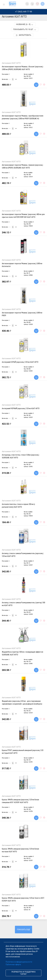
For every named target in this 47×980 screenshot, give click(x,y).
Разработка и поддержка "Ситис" (23, 973)
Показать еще (23, 930)
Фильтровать (23, 35)
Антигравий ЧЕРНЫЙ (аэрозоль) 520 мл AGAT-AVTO (21, 408)
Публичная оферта (13, 964)
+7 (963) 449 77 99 (23, 12)
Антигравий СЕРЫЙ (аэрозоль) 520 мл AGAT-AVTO (20, 362)
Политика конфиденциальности (19, 962)
